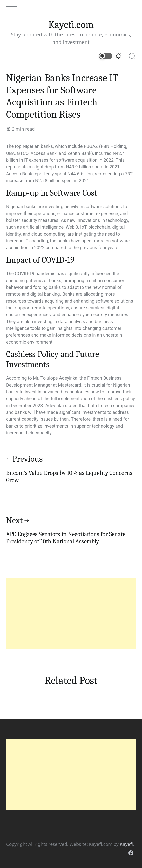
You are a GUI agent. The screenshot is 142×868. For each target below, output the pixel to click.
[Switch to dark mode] (111, 56)
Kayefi (126, 844)
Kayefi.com (71, 25)
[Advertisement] (71, 613)
